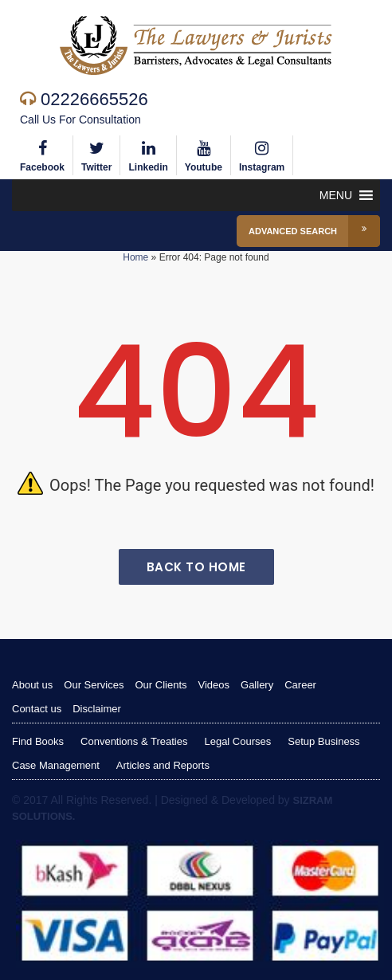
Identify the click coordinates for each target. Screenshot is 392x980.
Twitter (96, 154)
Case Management (56, 765)
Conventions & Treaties (134, 741)
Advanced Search (314, 231)
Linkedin (148, 154)
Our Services (94, 685)
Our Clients (161, 685)
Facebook (42, 154)
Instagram (262, 154)
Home (135, 257)
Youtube (204, 154)
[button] (336, 195)
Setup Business (323, 741)
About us (32, 685)
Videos (214, 685)
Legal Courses (237, 741)
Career (300, 685)
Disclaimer (97, 709)
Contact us (37, 709)
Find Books (38, 741)
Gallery (257, 685)
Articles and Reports (163, 765)
